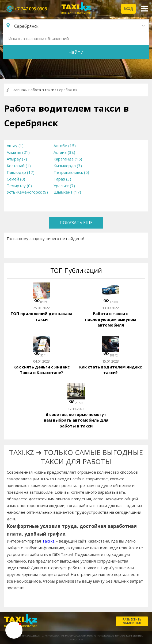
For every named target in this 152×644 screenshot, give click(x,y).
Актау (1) (15, 146)
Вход (128, 9)
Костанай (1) (19, 166)
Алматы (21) (18, 152)
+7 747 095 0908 (31, 9)
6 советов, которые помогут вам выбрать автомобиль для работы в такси (76, 420)
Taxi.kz (48, 541)
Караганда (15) (68, 159)
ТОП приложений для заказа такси (41, 316)
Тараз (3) (62, 179)
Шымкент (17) (67, 192)
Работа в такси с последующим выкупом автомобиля (111, 319)
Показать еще (76, 223)
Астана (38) (64, 152)
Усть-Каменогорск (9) (27, 192)
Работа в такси (41, 90)
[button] (14, 630)
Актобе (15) (65, 146)
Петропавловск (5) (71, 172)
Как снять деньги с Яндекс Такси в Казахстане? (41, 370)
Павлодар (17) (21, 172)
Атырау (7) (17, 159)
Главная (19, 90)
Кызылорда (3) (68, 166)
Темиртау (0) (19, 186)
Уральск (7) (64, 186)
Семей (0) (16, 179)
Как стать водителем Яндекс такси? (111, 370)
